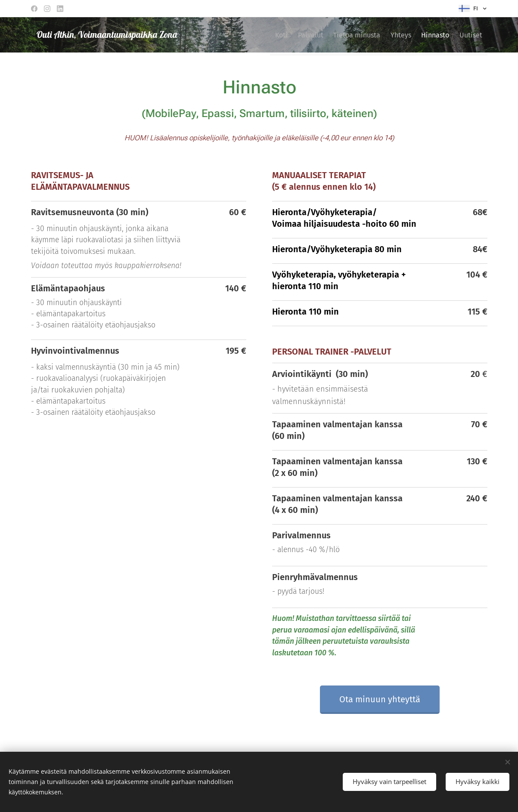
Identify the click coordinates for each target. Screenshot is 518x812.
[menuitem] (253, 35)
